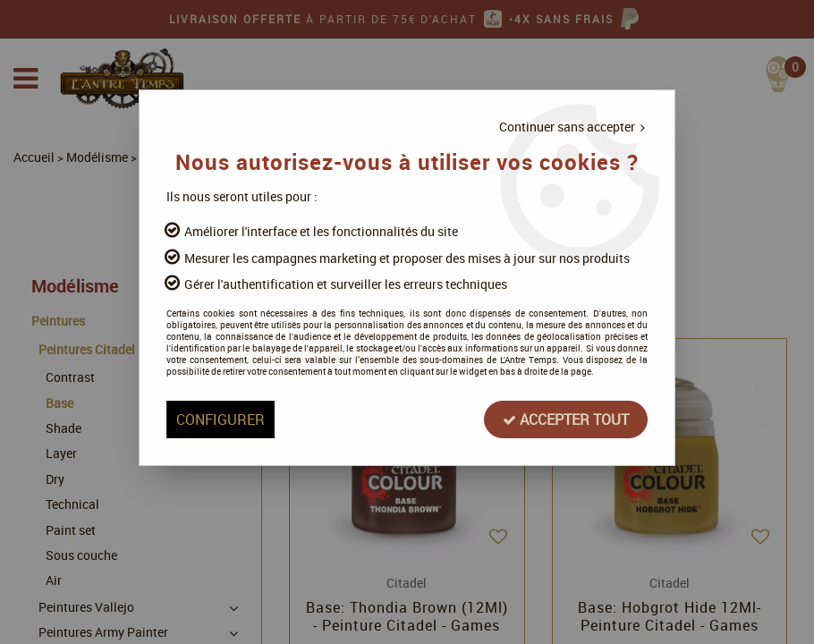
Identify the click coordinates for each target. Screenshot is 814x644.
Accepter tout (565, 419)
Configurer (220, 419)
